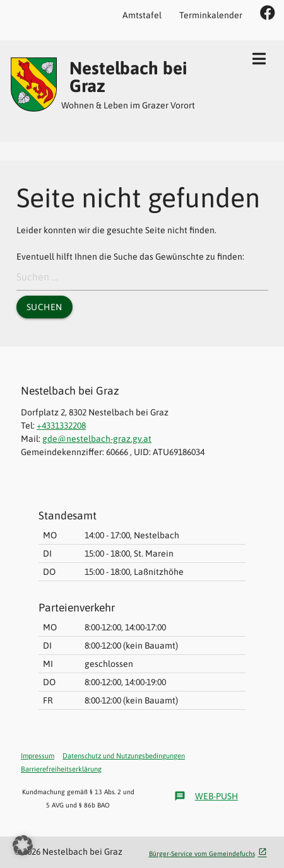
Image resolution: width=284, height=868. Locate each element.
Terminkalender (211, 15)
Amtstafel (142, 15)
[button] (23, 845)
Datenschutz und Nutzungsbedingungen (124, 756)
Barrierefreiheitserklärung (61, 769)
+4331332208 (61, 425)
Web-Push (206, 796)
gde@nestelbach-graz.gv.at (97, 439)
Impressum (38, 756)
